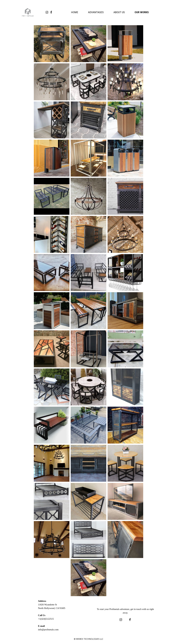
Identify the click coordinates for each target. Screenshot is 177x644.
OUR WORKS (142, 12)
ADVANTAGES (96, 12)
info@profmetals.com (48, 630)
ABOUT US (119, 12)
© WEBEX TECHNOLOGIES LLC (89, 639)
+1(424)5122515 (46, 619)
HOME (75, 12)
